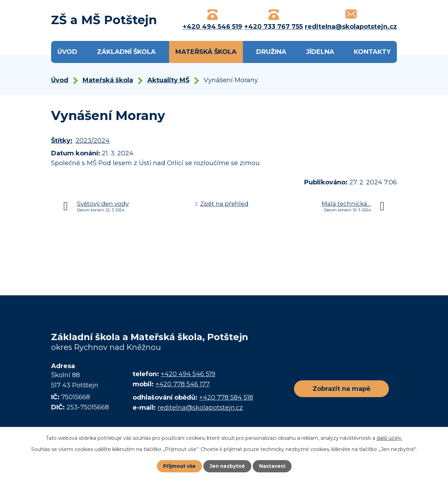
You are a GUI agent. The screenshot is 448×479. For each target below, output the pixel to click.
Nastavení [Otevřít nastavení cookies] (273, 466)
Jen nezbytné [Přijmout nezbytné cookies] (227, 466)
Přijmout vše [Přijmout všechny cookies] (178, 466)
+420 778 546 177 (183, 384)
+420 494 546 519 (188, 374)
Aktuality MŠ (168, 80)
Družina (271, 52)
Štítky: (62, 141)
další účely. (390, 438)
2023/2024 (93, 141)
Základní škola (126, 52)
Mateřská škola (206, 52)
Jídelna (320, 52)
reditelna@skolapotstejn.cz (200, 408)
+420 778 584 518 (226, 397)
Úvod (67, 52)
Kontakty (372, 52)
